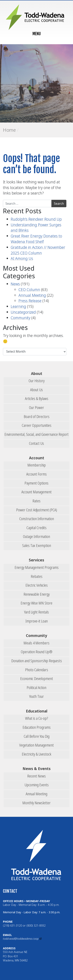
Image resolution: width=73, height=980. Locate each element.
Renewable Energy (37, 594)
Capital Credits (36, 528)
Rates (36, 501)
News (15, 284)
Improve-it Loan (37, 621)
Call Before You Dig (37, 736)
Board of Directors (37, 417)
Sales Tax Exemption (37, 545)
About (37, 373)
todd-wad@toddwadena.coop (21, 939)
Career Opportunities (37, 425)
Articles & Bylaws (37, 399)
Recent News (36, 776)
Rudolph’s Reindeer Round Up (36, 219)
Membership (37, 465)
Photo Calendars (37, 670)
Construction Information (37, 519)
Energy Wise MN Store (36, 603)
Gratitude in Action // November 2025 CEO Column (38, 250)
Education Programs (37, 727)
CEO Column (29, 290)
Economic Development (37, 679)
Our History (37, 381)
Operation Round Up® (37, 652)
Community (21, 318)
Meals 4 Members (36, 643)
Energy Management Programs (37, 567)
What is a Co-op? (36, 718)
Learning (18, 306)
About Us (36, 390)
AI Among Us (22, 258)
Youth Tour (36, 696)
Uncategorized (23, 312)
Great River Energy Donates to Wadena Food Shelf (36, 239)
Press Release (30, 301)
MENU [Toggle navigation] (37, 34)
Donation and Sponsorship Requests (37, 661)
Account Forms (36, 474)
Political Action (36, 688)
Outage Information (36, 536)
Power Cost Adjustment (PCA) (37, 510)
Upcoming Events (37, 785)
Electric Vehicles (37, 585)
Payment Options (36, 483)
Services (36, 560)
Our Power (36, 408)
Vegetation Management (36, 745)
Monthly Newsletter (36, 803)
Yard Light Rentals (36, 612)
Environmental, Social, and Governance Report (36, 434)
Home (9, 130)
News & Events (37, 769)
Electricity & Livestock (36, 754)
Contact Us (36, 443)
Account (37, 458)
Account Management (36, 492)
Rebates (37, 576)
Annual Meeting (32, 295)
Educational (37, 711)
